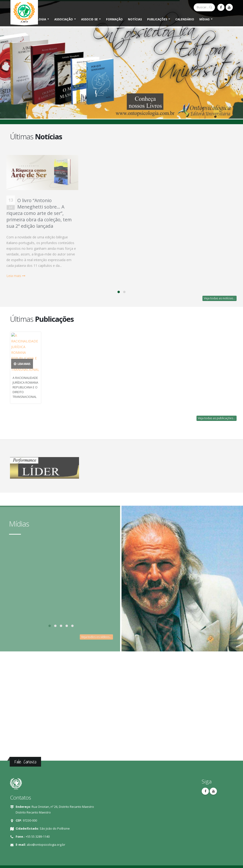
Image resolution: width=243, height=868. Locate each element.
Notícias (135, 19)
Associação (64, 19)
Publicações (157, 19)
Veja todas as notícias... (220, 298)
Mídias (204, 19)
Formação (114, 19)
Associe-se (89, 19)
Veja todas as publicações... (217, 418)
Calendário (185, 19)
